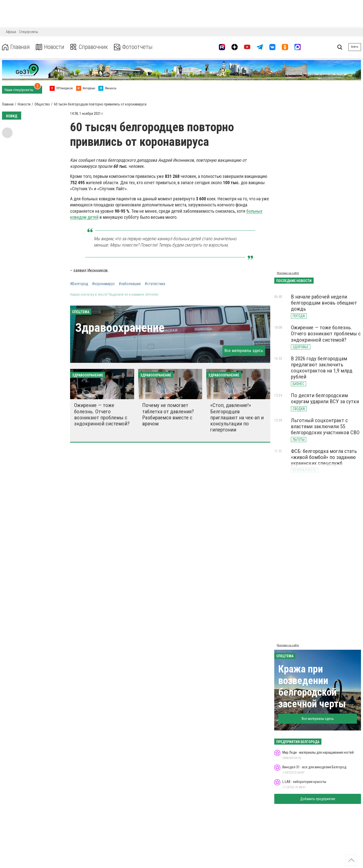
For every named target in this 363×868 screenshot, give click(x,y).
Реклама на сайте (288, 273)
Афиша (11, 32)
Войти (355, 47)
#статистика (155, 284)
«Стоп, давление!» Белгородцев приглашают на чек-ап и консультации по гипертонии (237, 417)
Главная (16, 47)
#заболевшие (130, 284)
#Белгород (79, 284)
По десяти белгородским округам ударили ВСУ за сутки (325, 398)
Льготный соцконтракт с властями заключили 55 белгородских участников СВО (325, 426)
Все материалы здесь (244, 350)
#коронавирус (103, 284)
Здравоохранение (120, 328)
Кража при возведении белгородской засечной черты (312, 686)
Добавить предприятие (318, 799)
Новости (50, 47)
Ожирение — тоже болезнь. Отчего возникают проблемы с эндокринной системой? (102, 414)
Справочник (89, 47)
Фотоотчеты (133, 47)
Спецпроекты (28, 32)
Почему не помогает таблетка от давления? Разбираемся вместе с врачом (168, 414)
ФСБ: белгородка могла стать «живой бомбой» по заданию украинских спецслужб (324, 457)
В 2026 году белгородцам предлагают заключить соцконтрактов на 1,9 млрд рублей (322, 368)
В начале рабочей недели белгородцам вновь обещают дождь (324, 303)
